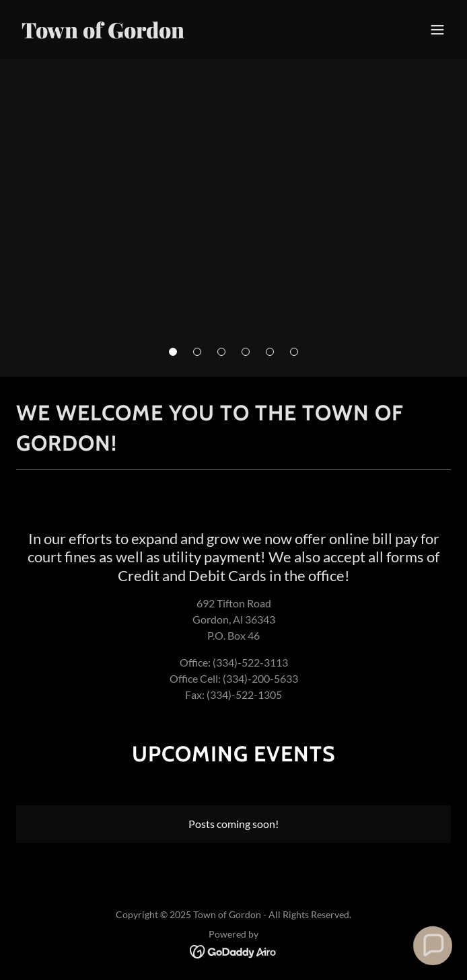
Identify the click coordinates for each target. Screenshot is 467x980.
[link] (168, 34)
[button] (173, 352)
